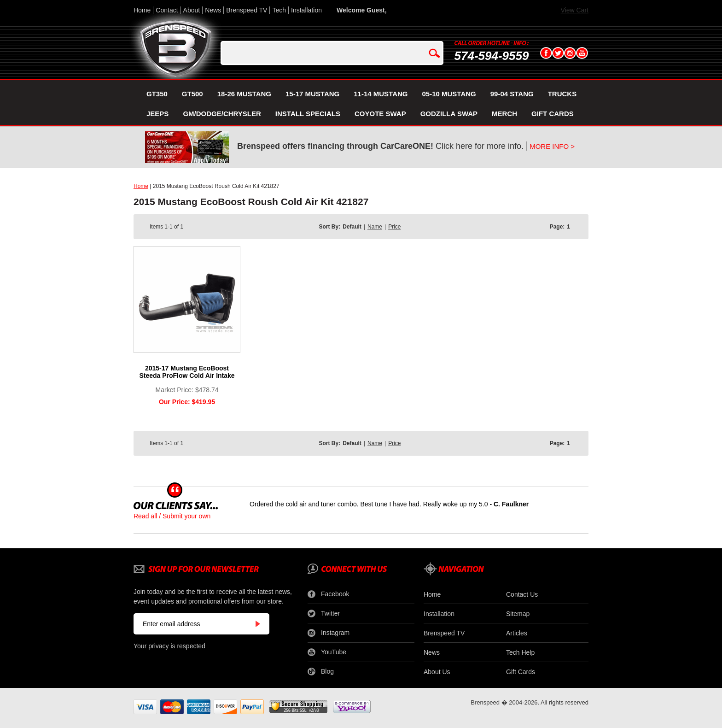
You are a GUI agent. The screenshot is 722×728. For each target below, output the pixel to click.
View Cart (575, 10)
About (192, 10)
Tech (279, 10)
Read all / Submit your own (172, 516)
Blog (321, 672)
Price (394, 227)
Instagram (329, 633)
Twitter (324, 614)
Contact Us (522, 594)
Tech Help (520, 652)
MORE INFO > (552, 146)
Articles (517, 633)
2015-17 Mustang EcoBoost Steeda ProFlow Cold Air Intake (187, 372)
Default (352, 227)
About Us (437, 672)
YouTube (327, 652)
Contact (167, 10)
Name (375, 227)
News (213, 10)
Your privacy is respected (169, 646)
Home (142, 10)
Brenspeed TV (247, 10)
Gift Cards (521, 672)
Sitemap (518, 614)
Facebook (328, 594)
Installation (306, 10)
